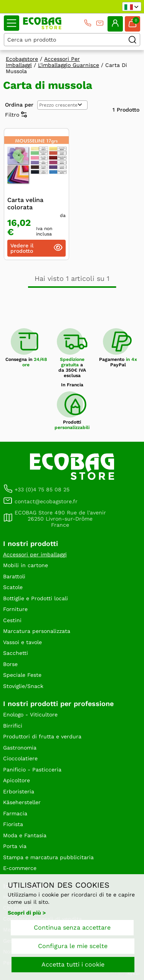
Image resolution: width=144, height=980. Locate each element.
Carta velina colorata (25, 204)
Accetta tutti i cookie (73, 964)
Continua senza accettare (72, 927)
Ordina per (19, 105)
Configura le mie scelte (73, 946)
